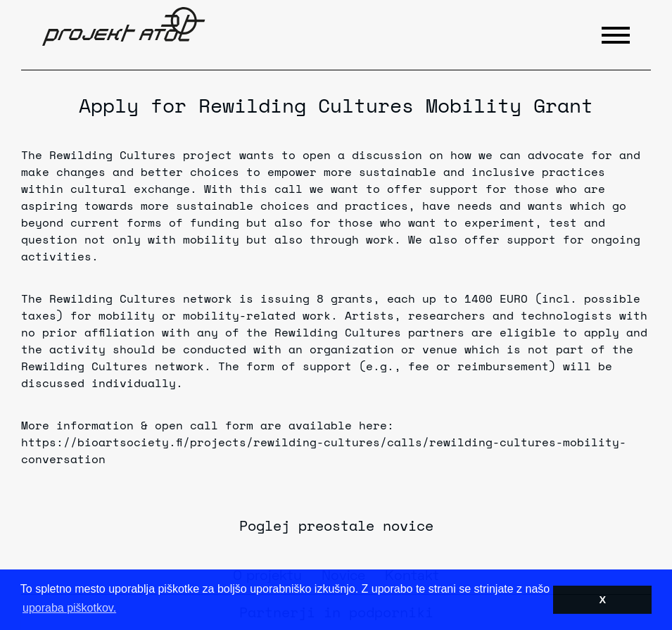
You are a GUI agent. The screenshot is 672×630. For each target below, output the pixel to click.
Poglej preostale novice (336, 525)
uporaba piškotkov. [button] (69, 608)
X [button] (602, 600)
